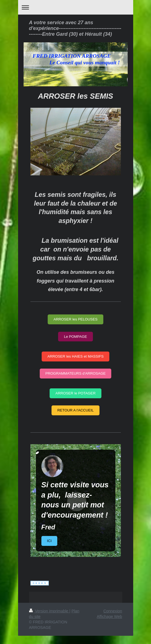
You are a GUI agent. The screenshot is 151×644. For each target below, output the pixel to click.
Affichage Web (109, 617)
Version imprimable (49, 611)
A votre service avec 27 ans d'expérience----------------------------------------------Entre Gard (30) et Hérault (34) (75, 28)
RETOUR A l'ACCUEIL (75, 410)
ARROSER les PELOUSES (75, 319)
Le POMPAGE (75, 337)
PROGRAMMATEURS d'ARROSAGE (76, 373)
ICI (49, 541)
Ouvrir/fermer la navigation (76, 7)
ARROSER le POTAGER (75, 393)
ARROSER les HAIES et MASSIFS (75, 356)
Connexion (113, 611)
